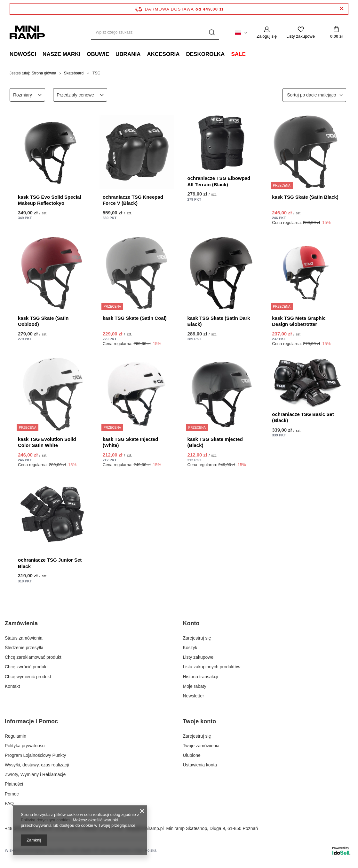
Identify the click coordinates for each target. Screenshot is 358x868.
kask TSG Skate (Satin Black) (305, 197)
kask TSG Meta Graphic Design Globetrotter (299, 321)
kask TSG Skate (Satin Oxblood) (43, 321)
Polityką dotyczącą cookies (46, 820)
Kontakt (12, 686)
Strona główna (44, 73)
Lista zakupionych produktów (212, 667)
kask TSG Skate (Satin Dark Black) (219, 321)
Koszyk (190, 648)
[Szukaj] (212, 32)
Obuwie (98, 54)
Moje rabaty (195, 686)
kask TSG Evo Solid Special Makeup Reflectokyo (50, 200)
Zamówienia (21, 623)
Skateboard (74, 73)
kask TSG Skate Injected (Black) (215, 442)
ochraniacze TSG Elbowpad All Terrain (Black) (219, 181)
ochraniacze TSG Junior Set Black (50, 563)
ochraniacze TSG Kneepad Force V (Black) (133, 200)
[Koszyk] (336, 33)
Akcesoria (163, 54)
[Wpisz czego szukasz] (155, 32)
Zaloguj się (267, 36)
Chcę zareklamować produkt (33, 657)
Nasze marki (61, 54)
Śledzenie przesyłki (24, 648)
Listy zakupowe (301, 36)
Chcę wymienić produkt (28, 677)
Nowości (23, 54)
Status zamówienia (24, 638)
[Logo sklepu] (27, 32)
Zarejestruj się (197, 638)
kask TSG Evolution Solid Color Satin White (47, 442)
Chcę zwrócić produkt (26, 667)
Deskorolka (205, 54)
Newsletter (194, 696)
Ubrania (128, 54)
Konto (191, 623)
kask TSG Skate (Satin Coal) (135, 318)
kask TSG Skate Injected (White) (130, 442)
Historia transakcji (201, 677)
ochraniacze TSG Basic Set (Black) (303, 417)
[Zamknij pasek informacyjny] (342, 9)
